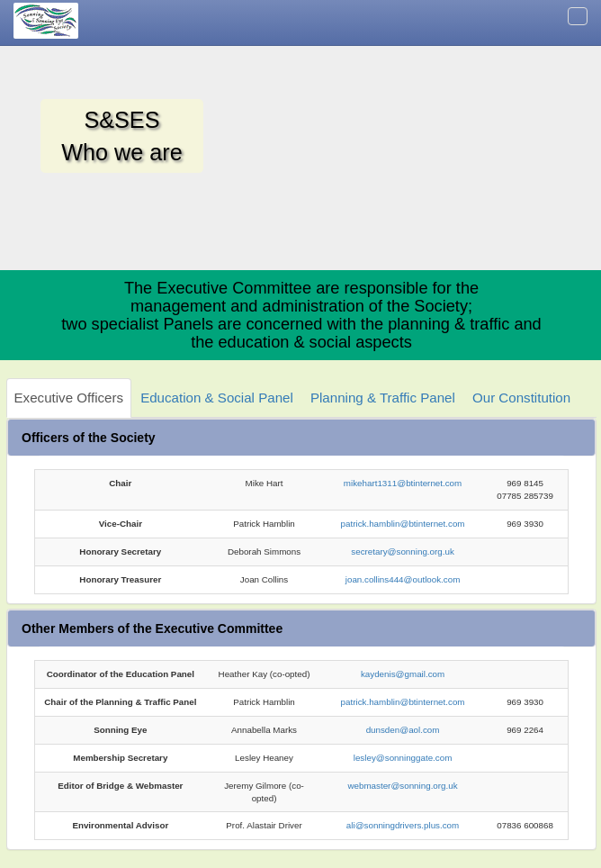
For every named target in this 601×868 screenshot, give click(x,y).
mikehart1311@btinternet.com (403, 483)
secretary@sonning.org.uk (403, 552)
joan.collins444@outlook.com (403, 579)
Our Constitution (521, 398)
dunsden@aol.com (403, 730)
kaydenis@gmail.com (403, 674)
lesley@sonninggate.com (403, 758)
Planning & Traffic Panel (383, 398)
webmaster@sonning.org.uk (402, 786)
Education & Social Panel (217, 398)
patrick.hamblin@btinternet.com (403, 524)
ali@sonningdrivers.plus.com (403, 825)
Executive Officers (69, 398)
